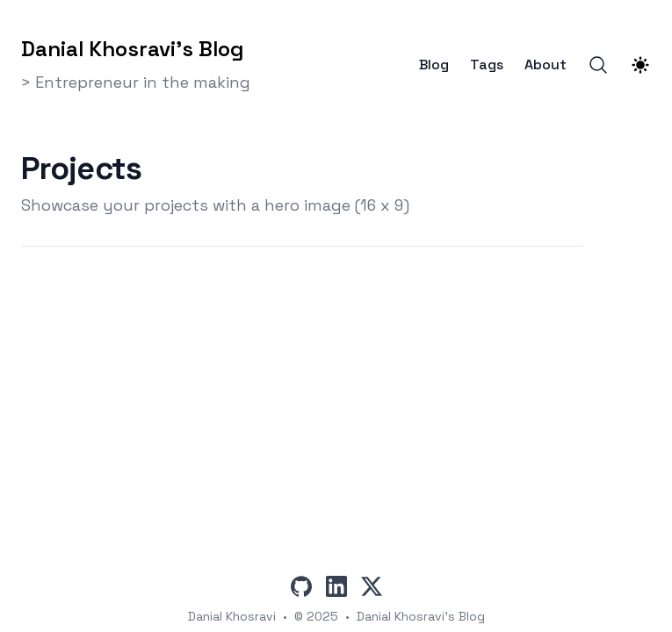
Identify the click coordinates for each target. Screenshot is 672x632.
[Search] (598, 65)
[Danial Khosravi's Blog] (136, 46)
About (546, 65)
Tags (487, 65)
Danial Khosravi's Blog (421, 616)
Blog (434, 65)
